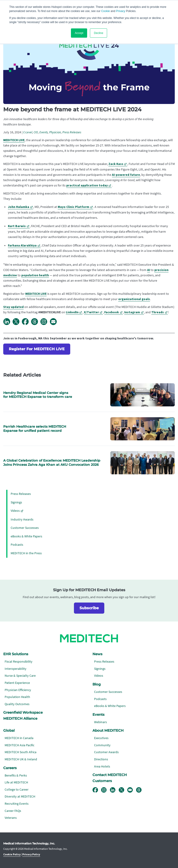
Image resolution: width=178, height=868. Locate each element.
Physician (55, 132)
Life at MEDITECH (16, 782)
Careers (10, 768)
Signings (16, 502)
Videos (15, 511)
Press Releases (72, 132)
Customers (102, 781)
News (97, 654)
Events (44, 132)
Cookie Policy (12, 854)
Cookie (106, 11)
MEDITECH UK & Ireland (21, 759)
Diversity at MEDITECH (20, 796)
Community (102, 745)
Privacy (121, 11)
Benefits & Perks (16, 775)
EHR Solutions (16, 654)
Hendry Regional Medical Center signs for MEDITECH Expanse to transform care (38, 395)
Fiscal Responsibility (19, 662)
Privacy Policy (31, 854)
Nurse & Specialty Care (20, 676)
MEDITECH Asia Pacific (19, 745)
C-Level (28, 132)
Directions (101, 759)
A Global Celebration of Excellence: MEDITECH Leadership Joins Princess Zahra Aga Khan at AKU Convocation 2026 (52, 463)
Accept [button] (79, 33)
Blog (97, 684)
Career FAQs (13, 811)
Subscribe (89, 608)
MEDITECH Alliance (20, 719)
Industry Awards (22, 519)
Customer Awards (106, 752)
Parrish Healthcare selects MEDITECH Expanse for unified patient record (35, 429)
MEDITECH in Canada (19, 738)
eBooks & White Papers (26, 536)
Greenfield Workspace (23, 713)
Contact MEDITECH (110, 775)
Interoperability (16, 669)
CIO (36, 132)
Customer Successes (25, 528)
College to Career (17, 790)
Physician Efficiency (18, 690)
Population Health (17, 697)
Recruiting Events (17, 804)
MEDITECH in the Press (26, 553)
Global (9, 731)
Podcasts (17, 545)
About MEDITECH (108, 731)
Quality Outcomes (17, 704)
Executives (101, 738)
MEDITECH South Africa (21, 752)
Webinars (100, 722)
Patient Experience (17, 683)
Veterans (11, 818)
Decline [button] (99, 33)
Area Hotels (102, 766)
